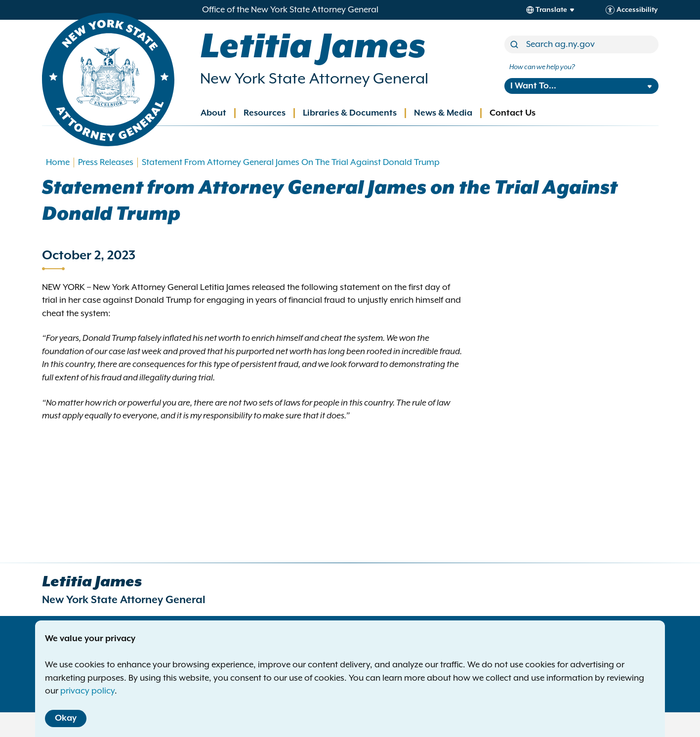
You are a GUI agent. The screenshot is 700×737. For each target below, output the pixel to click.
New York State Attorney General (314, 79)
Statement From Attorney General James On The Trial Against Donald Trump (291, 163)
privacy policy (87, 691)
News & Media (443, 113)
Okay (66, 718)
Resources (265, 113)
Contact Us (513, 113)
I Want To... (533, 86)
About (213, 113)
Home (58, 163)
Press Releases (106, 163)
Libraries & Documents (350, 113)
